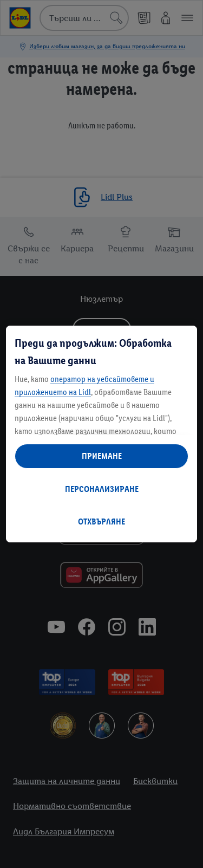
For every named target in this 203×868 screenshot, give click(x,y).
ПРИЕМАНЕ (102, 456)
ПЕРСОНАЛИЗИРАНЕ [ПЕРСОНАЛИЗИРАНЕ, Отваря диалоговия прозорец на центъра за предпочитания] (102, 489)
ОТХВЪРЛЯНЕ (101, 522)
